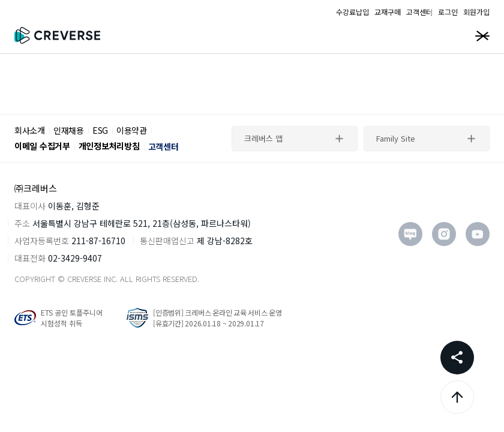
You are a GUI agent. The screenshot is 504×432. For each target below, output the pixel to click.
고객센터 (163, 146)
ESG (100, 130)
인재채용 (69, 130)
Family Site (396, 138)
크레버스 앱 (263, 138)
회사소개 (30, 130)
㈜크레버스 (36, 188)
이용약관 (132, 130)
